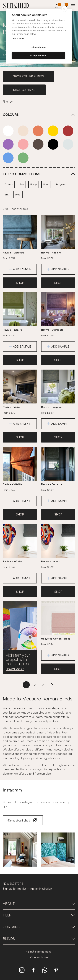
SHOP (20, 283)
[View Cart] (65, 5)
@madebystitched (23, 820)
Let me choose (38, 47)
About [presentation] (39, 904)
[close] (64, 9)
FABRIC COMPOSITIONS (22, 174)
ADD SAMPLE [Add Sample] (20, 269)
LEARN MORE (15, 669)
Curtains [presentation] (39, 927)
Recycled (61, 184)
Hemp (33, 184)
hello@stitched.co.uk (39, 952)
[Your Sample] (57, 6)
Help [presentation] (39, 915)
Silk (7, 194)
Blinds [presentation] (39, 939)
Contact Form (39, 957)
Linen (46, 184)
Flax (22, 184)
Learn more (18, 38)
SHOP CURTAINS (24, 90)
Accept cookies (38, 56)
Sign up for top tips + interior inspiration (27, 889)
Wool (18, 194)
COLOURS (11, 114)
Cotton (9, 184)
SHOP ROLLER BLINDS (28, 76)
